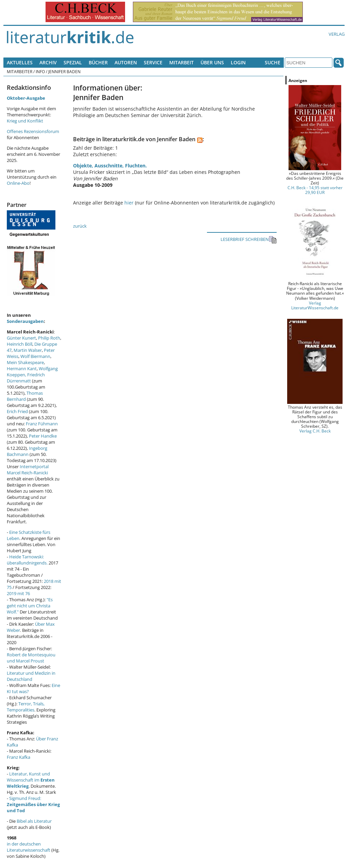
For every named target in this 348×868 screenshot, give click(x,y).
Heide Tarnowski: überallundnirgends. (27, 560)
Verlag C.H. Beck (315, 431)
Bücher (98, 62)
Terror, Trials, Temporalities (26, 707)
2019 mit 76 (18, 593)
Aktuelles (20, 62)
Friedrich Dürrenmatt (26, 378)
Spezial (73, 62)
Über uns (212, 62)
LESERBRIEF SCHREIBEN (249, 240)
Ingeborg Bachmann (27, 451)
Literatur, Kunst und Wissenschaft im (31, 780)
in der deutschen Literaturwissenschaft (29, 847)
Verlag (337, 34)
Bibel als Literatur (34, 821)
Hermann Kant (22, 369)
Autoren (126, 62)
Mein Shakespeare (25, 362)
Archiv (48, 62)
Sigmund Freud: (33, 804)
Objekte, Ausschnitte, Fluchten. (110, 166)
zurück (80, 226)
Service (153, 62)
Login (238, 62)
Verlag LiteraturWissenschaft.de (315, 305)
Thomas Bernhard (25, 396)
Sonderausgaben (25, 321)
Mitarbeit (181, 62)
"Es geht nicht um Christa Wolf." (30, 606)
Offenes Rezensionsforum (33, 131)
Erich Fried (17, 411)
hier (129, 203)
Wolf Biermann (35, 356)
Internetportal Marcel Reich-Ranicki (28, 470)
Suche (273, 62)
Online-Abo (18, 183)
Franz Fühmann (42, 424)
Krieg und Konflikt (25, 121)
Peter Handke (43, 436)
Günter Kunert (21, 338)
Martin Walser (28, 350)
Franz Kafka (19, 757)
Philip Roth (49, 338)
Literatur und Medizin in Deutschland (31, 676)
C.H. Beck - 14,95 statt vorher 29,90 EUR (315, 190)
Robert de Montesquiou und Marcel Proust (31, 658)
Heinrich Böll (20, 344)
